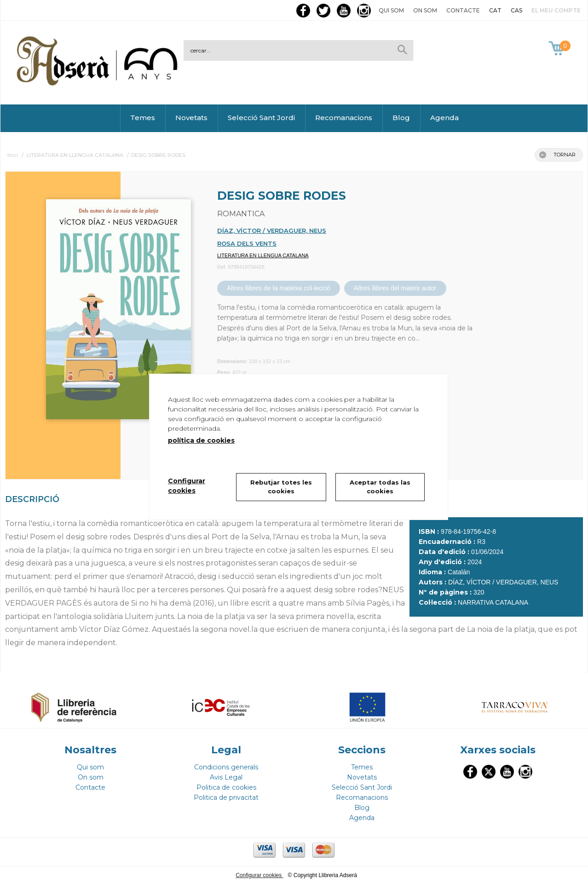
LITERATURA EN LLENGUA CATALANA (263, 255)
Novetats (191, 118)
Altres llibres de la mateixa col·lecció (279, 288)
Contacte (463, 10)
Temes (143, 118)
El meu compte (556, 10)
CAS (516, 10)
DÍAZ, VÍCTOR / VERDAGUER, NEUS (272, 231)
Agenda (444, 118)
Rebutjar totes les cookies (281, 487)
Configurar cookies (259, 875)
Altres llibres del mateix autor (395, 288)
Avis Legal (226, 777)
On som (425, 10)
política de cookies (201, 440)
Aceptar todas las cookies (380, 487)
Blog (401, 118)
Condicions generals (226, 767)
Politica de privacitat (226, 797)
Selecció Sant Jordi (261, 118)
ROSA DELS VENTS (247, 243)
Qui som (391, 10)
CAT (495, 10)
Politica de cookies (226, 787)
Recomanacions (344, 118)
